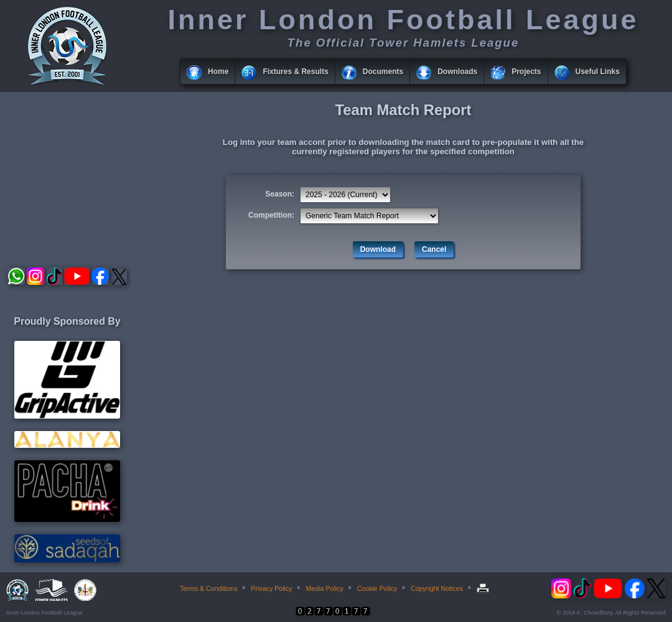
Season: (280, 194)
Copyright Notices (437, 588)
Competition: (271, 215)
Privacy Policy (271, 588)
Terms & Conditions (208, 588)
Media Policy (324, 588)
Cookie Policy (377, 588)
